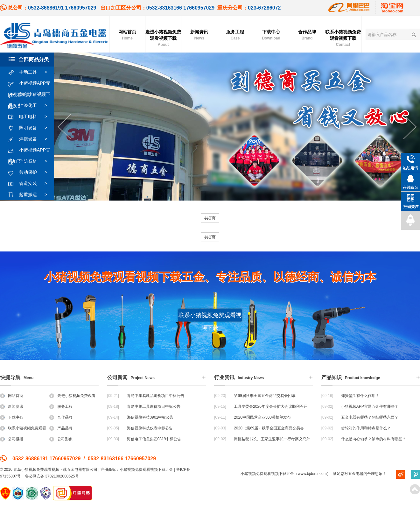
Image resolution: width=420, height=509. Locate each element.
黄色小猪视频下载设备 (29, 95)
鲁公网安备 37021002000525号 (52, 476)
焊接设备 (31, 139)
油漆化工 (31, 106)
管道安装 (31, 184)
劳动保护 (31, 173)
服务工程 (235, 35)
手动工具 (31, 72)
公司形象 (61, 439)
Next (410, 127)
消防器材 (31, 161)
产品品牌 (61, 428)
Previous (64, 127)
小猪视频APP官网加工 (29, 150)
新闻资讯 (199, 35)
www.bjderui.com (312, 474)
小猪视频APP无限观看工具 (29, 83)
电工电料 (31, 117)
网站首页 (127, 35)
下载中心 (271, 35)
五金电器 (356, 474)
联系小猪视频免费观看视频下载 (343, 39)
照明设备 (31, 128)
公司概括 (12, 439)
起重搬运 (31, 195)
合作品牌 (307, 35)
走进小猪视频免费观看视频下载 (163, 39)
